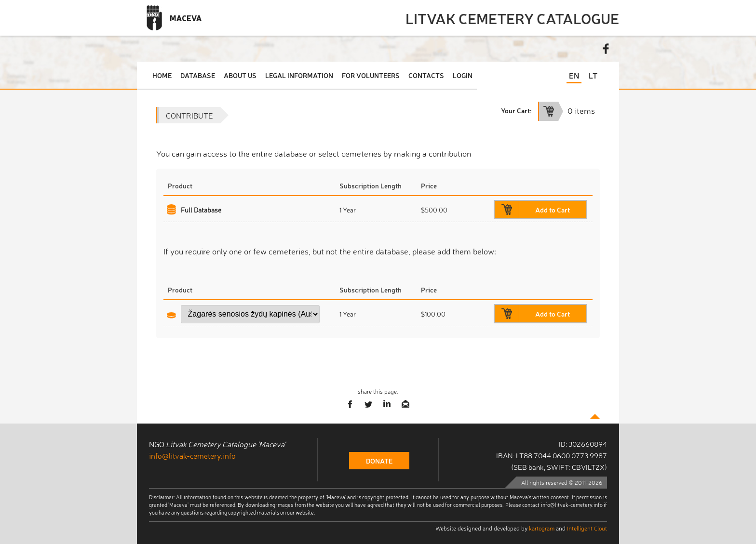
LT (593, 75)
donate (379, 461)
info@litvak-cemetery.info (192, 455)
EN (574, 75)
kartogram (542, 528)
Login (463, 75)
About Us (240, 75)
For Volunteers (371, 75)
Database (198, 75)
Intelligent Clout (587, 528)
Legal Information (299, 75)
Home (162, 75)
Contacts (426, 75)
